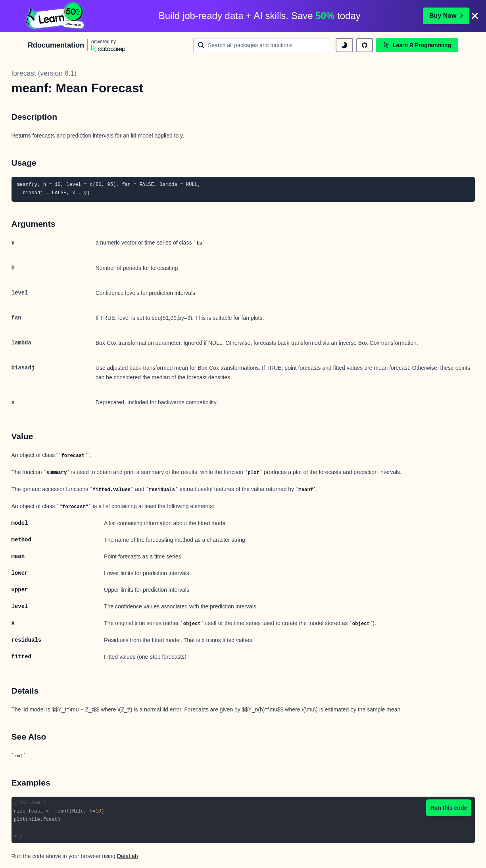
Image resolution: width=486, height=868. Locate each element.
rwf (19, 756)
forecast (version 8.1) (44, 73)
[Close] (475, 16)
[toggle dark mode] (344, 45)
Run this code (449, 808)
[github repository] (365, 45)
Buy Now (446, 16)
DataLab (128, 856)
